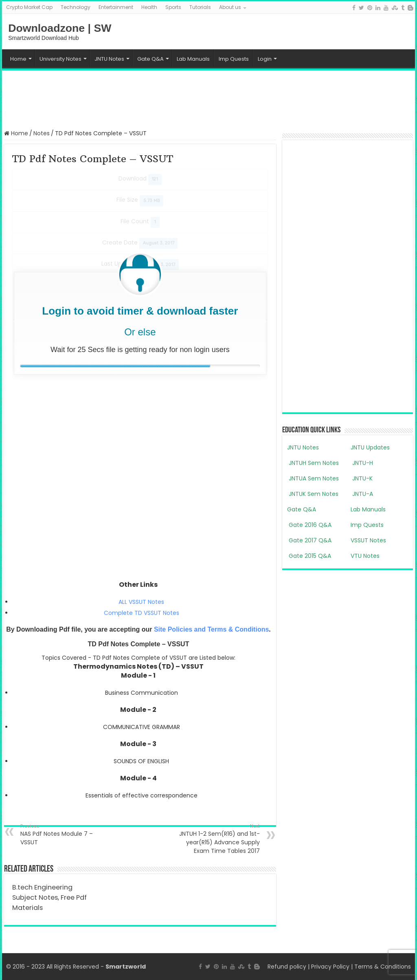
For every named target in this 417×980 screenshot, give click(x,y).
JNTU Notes (109, 59)
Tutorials (200, 7)
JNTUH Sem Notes (313, 463)
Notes (42, 133)
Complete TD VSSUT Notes (142, 613)
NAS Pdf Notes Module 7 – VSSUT (62, 835)
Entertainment (116, 7)
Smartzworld (126, 967)
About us (230, 7)
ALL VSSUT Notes (141, 602)
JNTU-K (362, 478)
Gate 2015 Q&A (309, 556)
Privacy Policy (330, 967)
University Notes (60, 59)
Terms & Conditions (383, 967)
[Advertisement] (208, 99)
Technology (76, 7)
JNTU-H (362, 463)
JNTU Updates (370, 447)
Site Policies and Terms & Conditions (211, 629)
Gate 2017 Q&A (309, 540)
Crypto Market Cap (29, 7)
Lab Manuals (193, 59)
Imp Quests (234, 59)
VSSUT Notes (368, 540)
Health (149, 7)
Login (265, 59)
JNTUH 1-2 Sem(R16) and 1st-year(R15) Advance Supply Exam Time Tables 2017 (218, 839)
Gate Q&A (150, 59)
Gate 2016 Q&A (309, 525)
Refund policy (287, 967)
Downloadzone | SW (60, 28)
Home (18, 59)
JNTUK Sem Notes (313, 494)
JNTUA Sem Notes (313, 478)
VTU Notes (365, 556)
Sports (173, 7)
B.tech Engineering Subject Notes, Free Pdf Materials (49, 897)
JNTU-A (362, 494)
